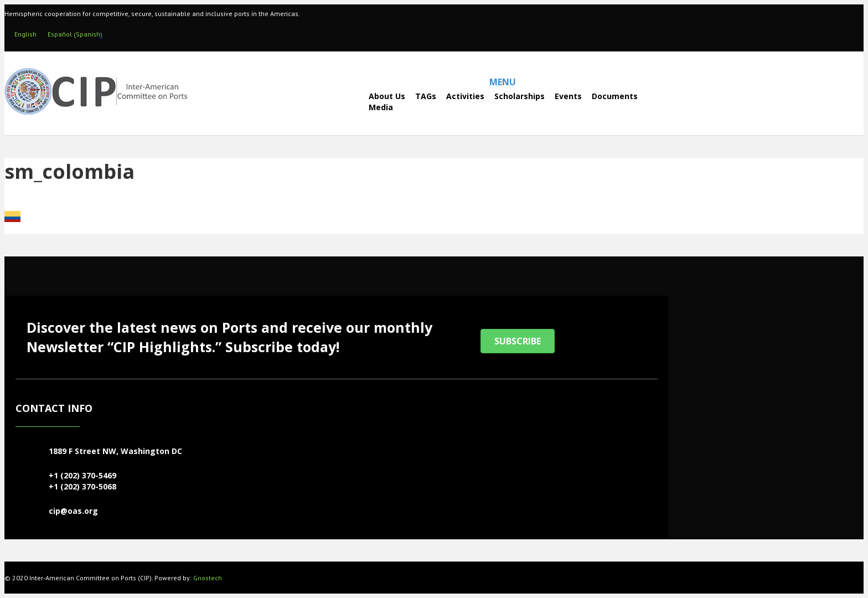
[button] (518, 341)
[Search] (339, 101)
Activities (465, 96)
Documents (615, 96)
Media (381, 107)
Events (568, 96)
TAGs (426, 96)
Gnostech (208, 578)
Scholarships (520, 96)
